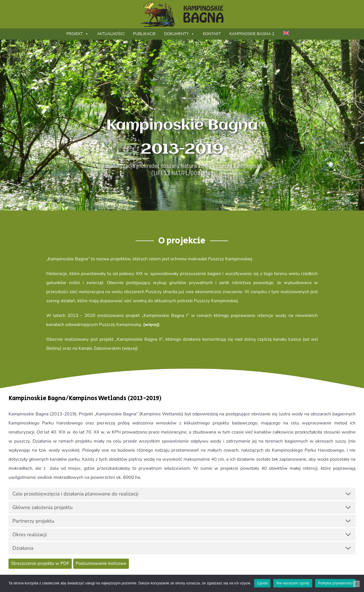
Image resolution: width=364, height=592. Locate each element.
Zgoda (262, 583)
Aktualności (111, 34)
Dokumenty (179, 34)
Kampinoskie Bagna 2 (252, 34)
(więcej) (151, 325)
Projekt (77, 34)
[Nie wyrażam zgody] (356, 584)
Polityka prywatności (335, 583)
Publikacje (144, 34)
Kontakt (212, 34)
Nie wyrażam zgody (293, 583)
